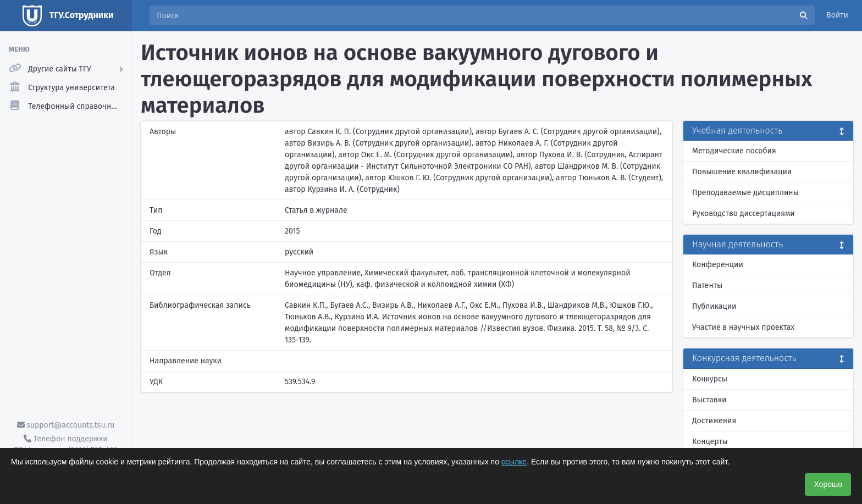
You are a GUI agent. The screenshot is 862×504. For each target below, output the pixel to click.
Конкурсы (710, 379)
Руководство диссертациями (744, 214)
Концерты (710, 442)
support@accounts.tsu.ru (66, 425)
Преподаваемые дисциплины (745, 193)
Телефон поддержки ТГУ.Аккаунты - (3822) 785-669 (65, 445)
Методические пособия (734, 151)
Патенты (707, 286)
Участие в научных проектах (743, 327)
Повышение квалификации (742, 172)
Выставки (709, 400)
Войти (837, 15)
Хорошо (828, 484)
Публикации (714, 306)
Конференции (718, 265)
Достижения (714, 421)
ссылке (514, 462)
